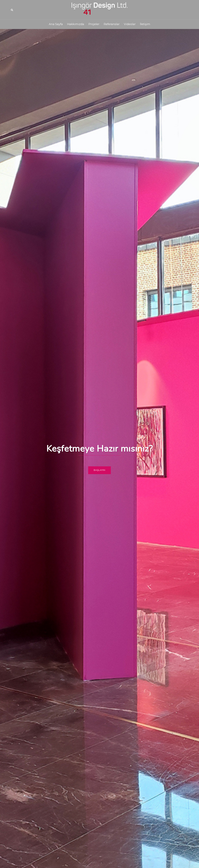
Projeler (94, 24)
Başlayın (99, 470)
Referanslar (112, 24)
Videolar (130, 24)
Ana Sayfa (56, 24)
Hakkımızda (76, 24)
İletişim (145, 24)
